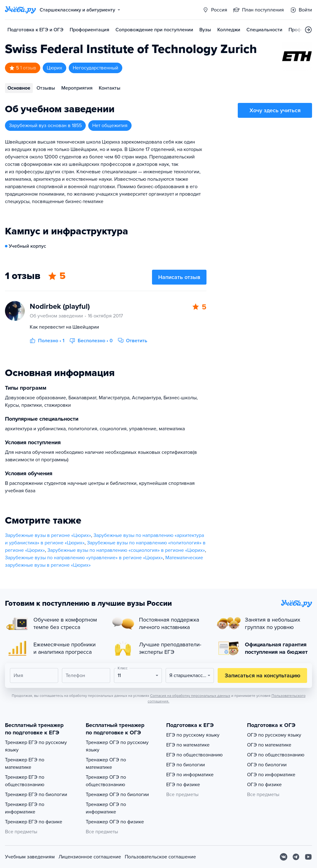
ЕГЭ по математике (188, 745)
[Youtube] (308, 857)
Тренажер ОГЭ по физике (115, 822)
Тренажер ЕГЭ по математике (25, 764)
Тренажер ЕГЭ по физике (34, 822)
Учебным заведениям (30, 857)
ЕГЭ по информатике (190, 775)
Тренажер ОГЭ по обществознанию (106, 781)
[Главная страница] (20, 10)
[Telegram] (296, 857)
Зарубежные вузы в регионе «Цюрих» (48, 535)
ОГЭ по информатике (271, 775)
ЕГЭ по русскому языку (193, 735)
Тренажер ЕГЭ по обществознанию (25, 781)
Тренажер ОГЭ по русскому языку (117, 746)
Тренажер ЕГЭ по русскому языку (36, 746)
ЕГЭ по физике (183, 785)
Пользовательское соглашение (160, 857)
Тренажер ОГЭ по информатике (106, 808)
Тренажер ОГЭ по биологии (117, 795)
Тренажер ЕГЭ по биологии (36, 795)
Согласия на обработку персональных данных (190, 696)
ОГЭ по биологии (267, 765)
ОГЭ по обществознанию (276, 755)
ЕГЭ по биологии (186, 765)
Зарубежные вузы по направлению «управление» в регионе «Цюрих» (84, 558)
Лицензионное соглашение (90, 857)
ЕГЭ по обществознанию (194, 755)
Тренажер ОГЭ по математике (106, 764)
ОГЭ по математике (269, 745)
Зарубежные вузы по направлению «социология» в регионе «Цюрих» (126, 550)
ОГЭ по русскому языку (274, 735)
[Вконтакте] (284, 857)
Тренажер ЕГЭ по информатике (25, 808)
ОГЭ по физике (264, 785)
